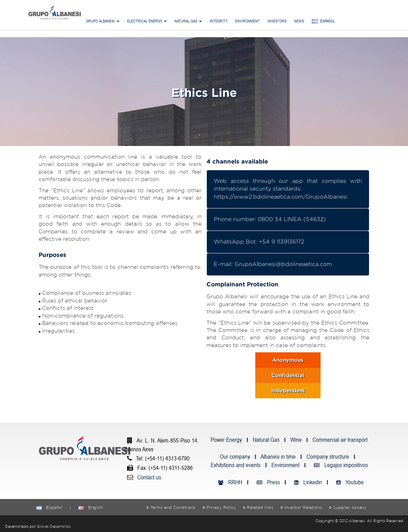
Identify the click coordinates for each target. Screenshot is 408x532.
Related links (260, 507)
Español (49, 507)
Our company (235, 457)
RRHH (228, 482)
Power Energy (226, 440)
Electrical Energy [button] (147, 21)
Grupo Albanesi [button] (103, 21)
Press (266, 482)
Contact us (149, 477)
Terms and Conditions (173, 507)
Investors (277, 21)
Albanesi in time (278, 457)
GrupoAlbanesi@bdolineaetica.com (283, 264)
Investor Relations (303, 507)
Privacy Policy (221, 507)
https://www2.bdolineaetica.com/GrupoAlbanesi (281, 197)
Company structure (328, 457)
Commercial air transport (340, 440)
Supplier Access (350, 507)
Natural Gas (266, 440)
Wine (296, 440)
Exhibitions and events (236, 465)
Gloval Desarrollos (54, 526)
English (91, 507)
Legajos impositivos (339, 465)
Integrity (219, 21)
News (299, 21)
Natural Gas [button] (188, 21)
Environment (248, 21)
